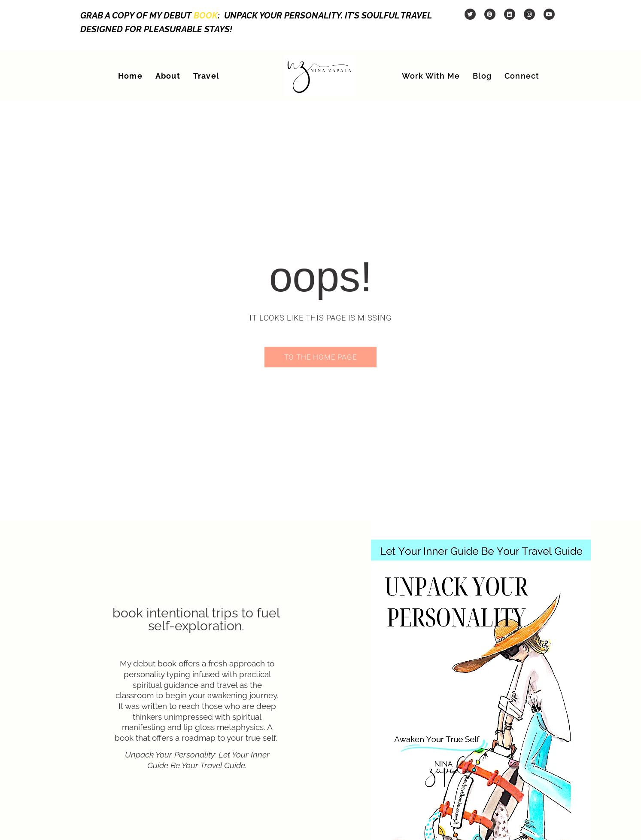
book (206, 15)
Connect (522, 76)
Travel (206, 76)
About (168, 76)
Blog (482, 76)
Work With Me (431, 76)
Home (130, 76)
